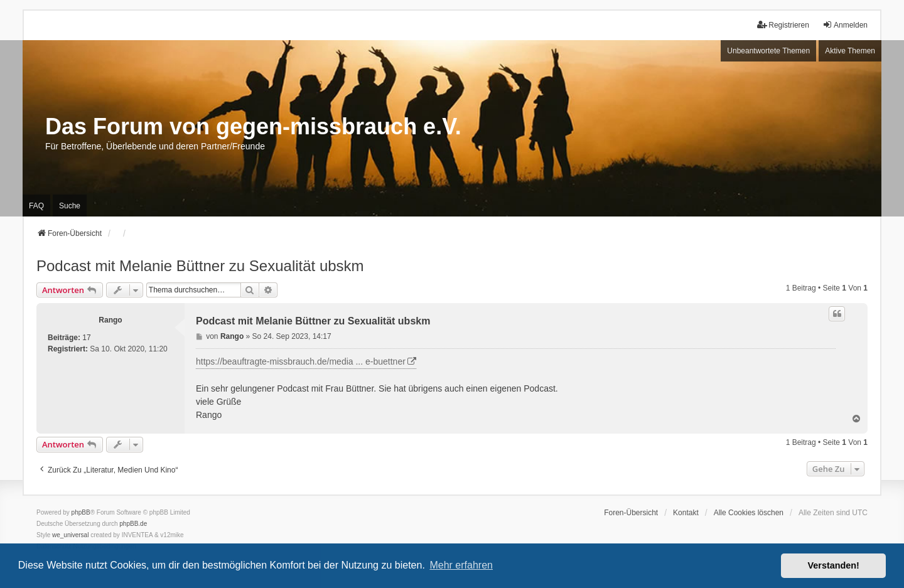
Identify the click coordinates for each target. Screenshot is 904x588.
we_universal (70, 535)
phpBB (81, 512)
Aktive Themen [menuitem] (850, 51)
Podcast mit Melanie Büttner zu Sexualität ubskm (200, 266)
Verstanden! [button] (834, 565)
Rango (110, 320)
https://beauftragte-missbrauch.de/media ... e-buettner (301, 361)
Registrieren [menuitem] (783, 25)
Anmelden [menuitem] (845, 25)
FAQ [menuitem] (36, 206)
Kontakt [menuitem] (686, 513)
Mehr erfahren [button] (461, 565)
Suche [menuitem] (70, 206)
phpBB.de (133, 524)
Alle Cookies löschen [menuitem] (749, 513)
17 (86, 338)
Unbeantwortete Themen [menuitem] (768, 51)
